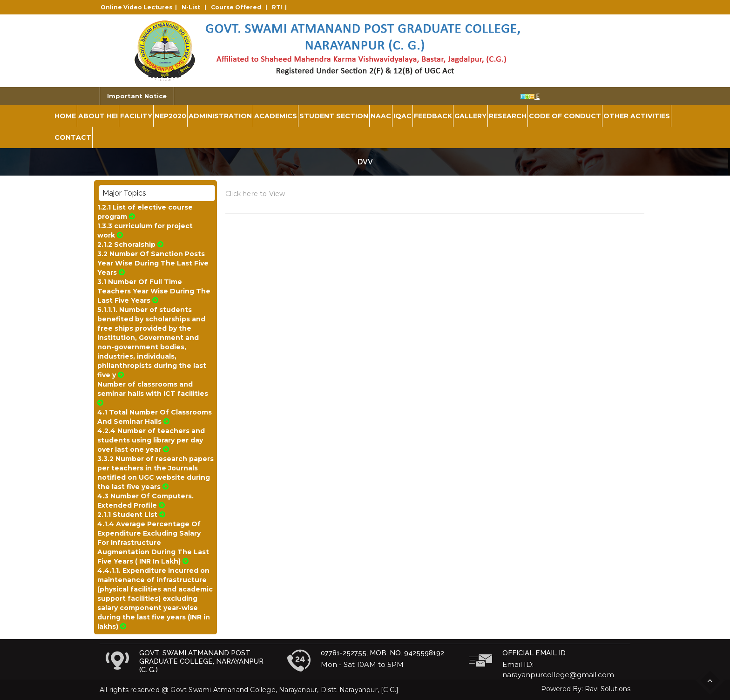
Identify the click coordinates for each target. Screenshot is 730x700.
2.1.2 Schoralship (130, 245)
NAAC (381, 116)
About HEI (98, 116)
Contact (73, 137)
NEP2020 (170, 116)
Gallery (470, 116)
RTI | (281, 7)
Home (65, 116)
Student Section (334, 116)
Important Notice (137, 96)
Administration (220, 116)
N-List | (195, 7)
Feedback (433, 116)
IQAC (402, 116)
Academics (276, 116)
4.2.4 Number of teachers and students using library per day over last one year (151, 440)
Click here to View (255, 194)
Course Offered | (240, 7)
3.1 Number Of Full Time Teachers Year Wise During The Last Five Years (154, 291)
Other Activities (637, 116)
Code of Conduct (565, 116)
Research (508, 116)
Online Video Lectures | (140, 7)
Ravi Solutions (608, 689)
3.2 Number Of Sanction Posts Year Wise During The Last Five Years (153, 263)
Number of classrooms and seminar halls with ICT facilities (154, 394)
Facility (136, 116)
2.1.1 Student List (131, 515)
